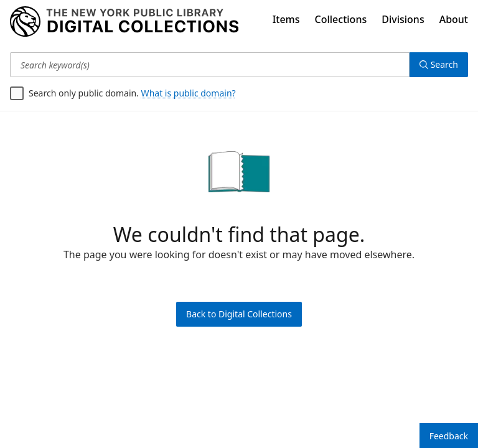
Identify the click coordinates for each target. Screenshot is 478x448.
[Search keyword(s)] (210, 65)
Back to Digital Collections (239, 314)
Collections (341, 19)
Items (286, 19)
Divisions (403, 19)
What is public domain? (189, 93)
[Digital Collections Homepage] (124, 22)
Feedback (449, 436)
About (454, 19)
